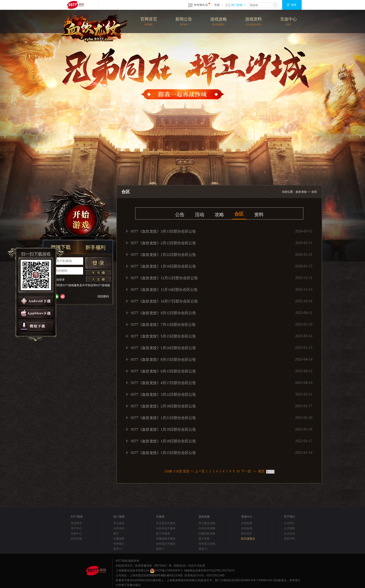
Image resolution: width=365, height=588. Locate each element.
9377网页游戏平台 (75, 5)
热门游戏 (238, 5)
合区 (314, 192)
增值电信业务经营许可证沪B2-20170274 (209, 571)
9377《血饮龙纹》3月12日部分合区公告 (163, 394)
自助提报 (247, 528)
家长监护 (247, 533)
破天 (116, 533)
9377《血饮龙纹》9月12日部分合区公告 (163, 313)
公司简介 (289, 523)
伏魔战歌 (119, 539)
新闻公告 (184, 22)
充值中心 (288, 22)
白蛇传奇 (119, 528)
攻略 (219, 215)
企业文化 (289, 533)
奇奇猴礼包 (201, 5)
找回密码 (103, 296)
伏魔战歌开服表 (166, 539)
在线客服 (247, 523)
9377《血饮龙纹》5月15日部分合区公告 (163, 336)
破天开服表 (163, 533)
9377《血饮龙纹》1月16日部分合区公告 (163, 266)
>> (255, 471)
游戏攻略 (219, 22)
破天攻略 (204, 539)
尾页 (261, 471)
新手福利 (96, 247)
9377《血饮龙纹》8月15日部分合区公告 (163, 359)
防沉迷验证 (248, 539)
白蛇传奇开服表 (166, 528)
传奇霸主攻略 (207, 544)
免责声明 (289, 539)
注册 (98, 279)
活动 (199, 215)
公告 (180, 215)
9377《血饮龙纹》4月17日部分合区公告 (163, 383)
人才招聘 (289, 528)
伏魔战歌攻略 (207, 533)
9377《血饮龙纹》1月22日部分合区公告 (163, 255)
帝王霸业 (119, 523)
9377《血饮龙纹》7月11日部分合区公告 (163, 325)
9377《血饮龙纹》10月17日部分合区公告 (164, 301)
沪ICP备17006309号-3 (166, 571)
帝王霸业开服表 (166, 523)
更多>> (118, 549)
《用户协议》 (160, 566)
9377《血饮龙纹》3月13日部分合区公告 (163, 231)
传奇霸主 (119, 544)
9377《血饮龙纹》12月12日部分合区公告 (164, 278)
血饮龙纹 (301, 192)
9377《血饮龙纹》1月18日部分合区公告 (163, 441)
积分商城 (76, 539)
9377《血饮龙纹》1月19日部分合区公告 (163, 429)
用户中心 (76, 528)
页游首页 (76, 523)
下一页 (246, 471)
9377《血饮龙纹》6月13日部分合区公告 (163, 371)
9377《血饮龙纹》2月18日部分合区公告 (163, 406)
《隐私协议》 (180, 566)
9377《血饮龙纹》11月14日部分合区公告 (164, 290)
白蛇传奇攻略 (207, 528)
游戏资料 (253, 22)
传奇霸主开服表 (166, 544)
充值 (217, 5)
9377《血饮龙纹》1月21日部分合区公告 (163, 418)
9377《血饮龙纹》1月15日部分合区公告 (163, 453)
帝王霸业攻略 (207, 523)
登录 (294, 5)
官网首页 (149, 22)
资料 (259, 215)
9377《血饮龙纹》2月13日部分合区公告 (163, 243)
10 (238, 471)
